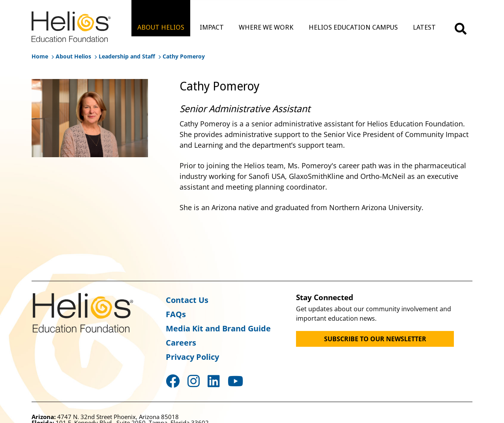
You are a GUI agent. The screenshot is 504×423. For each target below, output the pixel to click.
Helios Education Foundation (83, 313)
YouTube (235, 381)
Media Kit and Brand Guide (218, 328)
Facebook (173, 381)
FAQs (176, 314)
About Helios (73, 56)
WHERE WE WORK (266, 27)
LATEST (424, 27)
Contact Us (187, 300)
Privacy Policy (192, 357)
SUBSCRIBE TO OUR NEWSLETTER (375, 339)
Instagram (194, 381)
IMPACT (212, 27)
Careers (181, 343)
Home (40, 56)
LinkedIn (214, 381)
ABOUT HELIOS (161, 27)
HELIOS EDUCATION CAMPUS (353, 27)
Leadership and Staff (127, 56)
